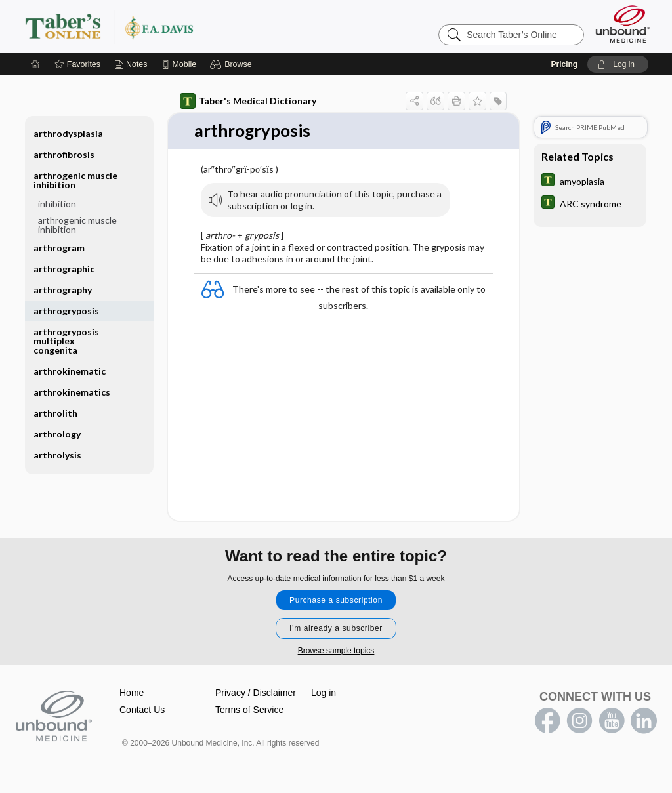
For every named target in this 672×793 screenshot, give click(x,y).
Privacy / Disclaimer (256, 693)
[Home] (35, 64)
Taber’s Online (188, 26)
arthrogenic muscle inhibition (75, 180)
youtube (612, 721)
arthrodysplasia (68, 133)
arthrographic (64, 269)
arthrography (63, 290)
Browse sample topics (336, 651)
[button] (233, 64)
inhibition (57, 204)
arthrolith (55, 413)
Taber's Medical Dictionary (248, 101)
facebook (547, 721)
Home (132, 693)
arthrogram (59, 248)
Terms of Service (249, 710)
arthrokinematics (72, 392)
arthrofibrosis (64, 154)
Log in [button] (324, 693)
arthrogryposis (66, 311)
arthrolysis (57, 455)
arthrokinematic (70, 371)
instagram (579, 721)
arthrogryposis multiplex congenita (66, 341)
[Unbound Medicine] (623, 24)
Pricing (564, 64)
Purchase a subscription (336, 600)
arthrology (57, 434)
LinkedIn (644, 721)
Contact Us (142, 710)
